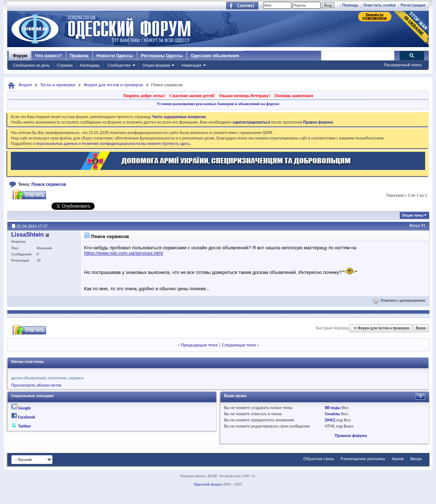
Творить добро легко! (144, 96)
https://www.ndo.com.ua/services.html (123, 253)
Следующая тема (239, 345)
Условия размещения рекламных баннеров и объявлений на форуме (218, 104)
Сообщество (119, 65)
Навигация (191, 65)
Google (24, 408)
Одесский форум (208, 484)
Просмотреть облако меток (36, 385)
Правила (79, 56)
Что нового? (48, 56)
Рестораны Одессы (162, 56)
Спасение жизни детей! (192, 96)
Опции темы (412, 215)
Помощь (350, 5)
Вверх (415, 225)
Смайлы (332, 414)
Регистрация (413, 5)
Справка (65, 65)
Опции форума (156, 65)
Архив (398, 459)
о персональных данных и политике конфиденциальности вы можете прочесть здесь (111, 143)
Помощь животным (294, 96)
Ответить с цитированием (400, 301)
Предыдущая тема (199, 345)
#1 (423, 225)
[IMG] (330, 420)
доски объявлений (28, 378)
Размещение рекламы (363, 459)
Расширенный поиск (403, 65)
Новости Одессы (115, 56)
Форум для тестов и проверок (113, 85)
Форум (20, 56)
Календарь (90, 65)
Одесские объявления (215, 56)
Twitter (25, 426)
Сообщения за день (31, 65)
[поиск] (357, 56)
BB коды (333, 408)
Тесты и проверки (58, 85)
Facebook (27, 417)
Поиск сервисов (49, 184)
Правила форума (351, 436)
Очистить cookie (379, 5)
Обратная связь (319, 459)
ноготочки (57, 378)
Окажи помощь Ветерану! (244, 96)
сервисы (76, 378)
